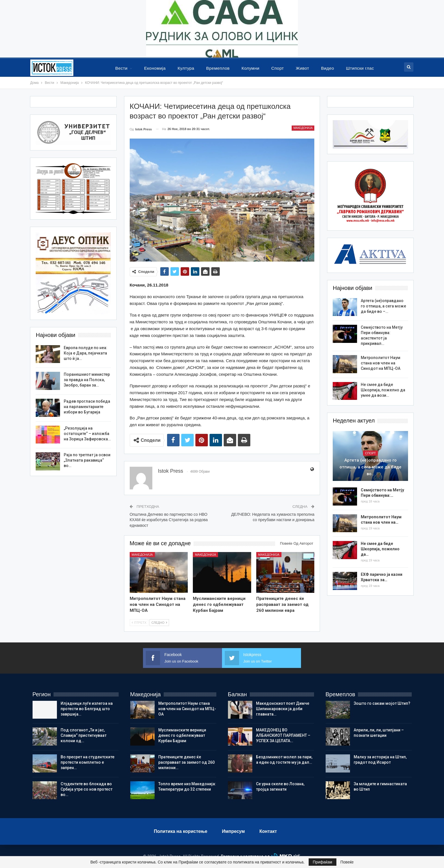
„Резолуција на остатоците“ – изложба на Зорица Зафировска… (87, 434)
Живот (302, 68)
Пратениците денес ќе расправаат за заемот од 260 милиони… (186, 762)
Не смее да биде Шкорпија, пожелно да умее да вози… (383, 390)
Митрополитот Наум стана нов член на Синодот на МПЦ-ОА (381, 363)
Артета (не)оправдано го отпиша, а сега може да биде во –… (383, 306)
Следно (159, 623)
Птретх (139, 623)
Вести (121, 68)
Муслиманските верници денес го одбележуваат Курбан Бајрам (182, 735)
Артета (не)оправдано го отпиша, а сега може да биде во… (371, 467)
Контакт (268, 831)
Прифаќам (323, 862)
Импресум (233, 831)
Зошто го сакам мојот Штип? (382, 703)
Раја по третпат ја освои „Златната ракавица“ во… (87, 460)
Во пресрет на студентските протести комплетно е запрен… (87, 762)
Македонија (303, 128)
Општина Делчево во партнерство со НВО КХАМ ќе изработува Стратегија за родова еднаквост (169, 520)
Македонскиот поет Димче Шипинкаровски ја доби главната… (283, 709)
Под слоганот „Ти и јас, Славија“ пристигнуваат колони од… (84, 735)
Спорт (277, 68)
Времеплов (218, 68)
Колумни (250, 68)
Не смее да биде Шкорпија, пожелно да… (380, 549)
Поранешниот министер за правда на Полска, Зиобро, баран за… (87, 380)
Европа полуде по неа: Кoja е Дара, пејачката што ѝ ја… (86, 353)
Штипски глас (360, 68)
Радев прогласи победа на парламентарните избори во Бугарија (87, 407)
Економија (155, 68)
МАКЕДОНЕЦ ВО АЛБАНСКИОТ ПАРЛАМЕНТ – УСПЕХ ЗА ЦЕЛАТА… (283, 735)
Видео (328, 68)
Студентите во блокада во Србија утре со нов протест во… (87, 789)
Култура (186, 68)
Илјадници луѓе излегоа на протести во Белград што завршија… (87, 709)
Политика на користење (181, 831)
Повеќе (347, 862)
